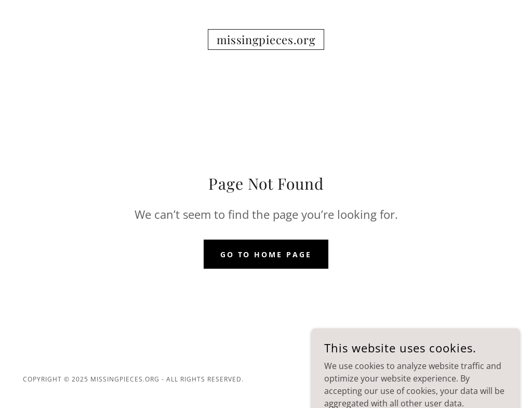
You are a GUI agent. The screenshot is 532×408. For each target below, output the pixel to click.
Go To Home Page (266, 254)
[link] (266, 41)
